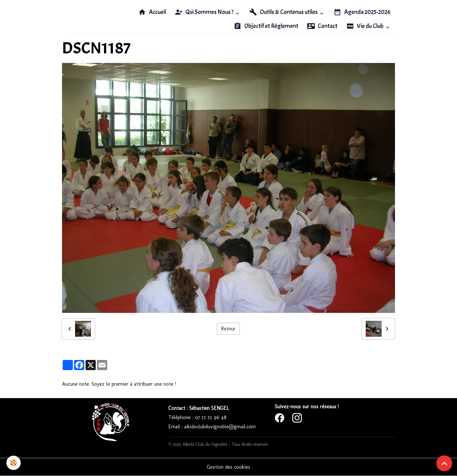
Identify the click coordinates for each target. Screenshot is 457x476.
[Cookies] (14, 463)
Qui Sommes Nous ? (205, 12)
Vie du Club (365, 26)
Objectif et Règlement (266, 26)
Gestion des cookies (228, 467)
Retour (228, 329)
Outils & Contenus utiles (284, 12)
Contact (322, 26)
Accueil (152, 12)
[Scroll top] (444, 463)
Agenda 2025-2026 (362, 12)
